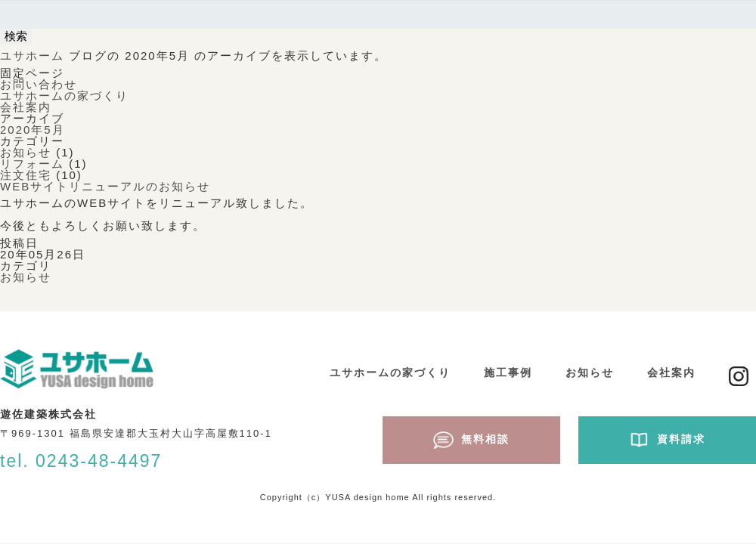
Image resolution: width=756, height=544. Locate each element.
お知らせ (26, 152)
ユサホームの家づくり (64, 96)
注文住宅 (26, 175)
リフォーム (32, 164)
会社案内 (26, 107)
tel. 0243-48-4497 (81, 461)
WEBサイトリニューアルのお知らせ (105, 186)
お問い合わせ (39, 84)
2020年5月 (33, 130)
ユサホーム (32, 56)
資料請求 (667, 440)
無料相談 (471, 440)
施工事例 (508, 372)
